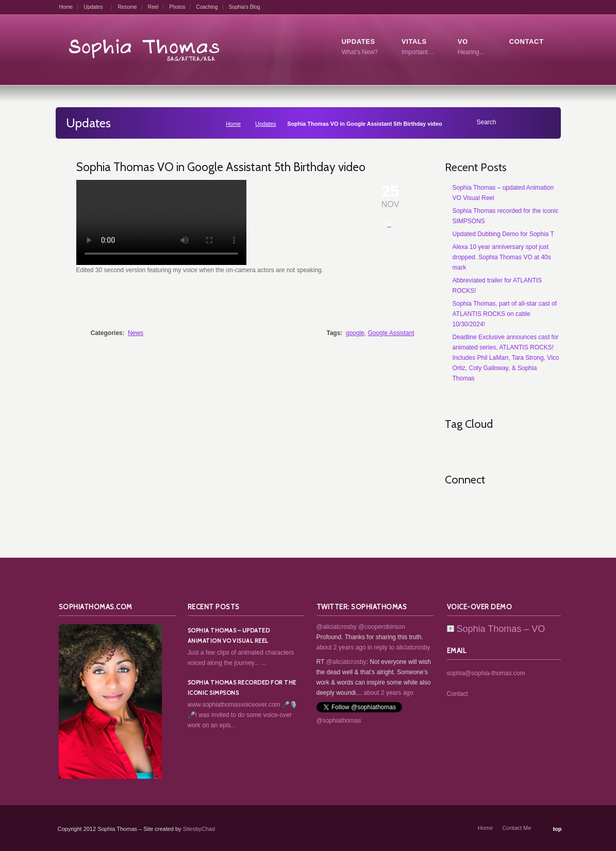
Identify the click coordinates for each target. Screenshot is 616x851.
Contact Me (517, 828)
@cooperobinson (382, 627)
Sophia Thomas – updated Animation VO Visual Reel (229, 636)
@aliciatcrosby (337, 627)
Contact (457, 694)
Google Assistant (391, 333)
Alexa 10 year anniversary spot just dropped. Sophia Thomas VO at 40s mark (502, 257)
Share (390, 304)
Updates (93, 7)
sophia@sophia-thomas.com (486, 673)
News (136, 333)
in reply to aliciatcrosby (399, 647)
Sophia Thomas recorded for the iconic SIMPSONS (242, 688)
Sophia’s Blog (245, 7)
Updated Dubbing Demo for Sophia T (503, 234)
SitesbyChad (199, 829)
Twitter (476, 506)
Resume (127, 7)
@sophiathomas (339, 721)
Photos (177, 7)
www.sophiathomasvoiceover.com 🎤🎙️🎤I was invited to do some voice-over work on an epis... (243, 715)
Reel (153, 7)
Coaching (207, 7)
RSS (453, 506)
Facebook (498, 506)
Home (66, 7)
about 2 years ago (341, 647)
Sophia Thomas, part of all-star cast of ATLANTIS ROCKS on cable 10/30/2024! (505, 314)
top (557, 829)
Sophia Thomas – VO (496, 629)
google (355, 333)
